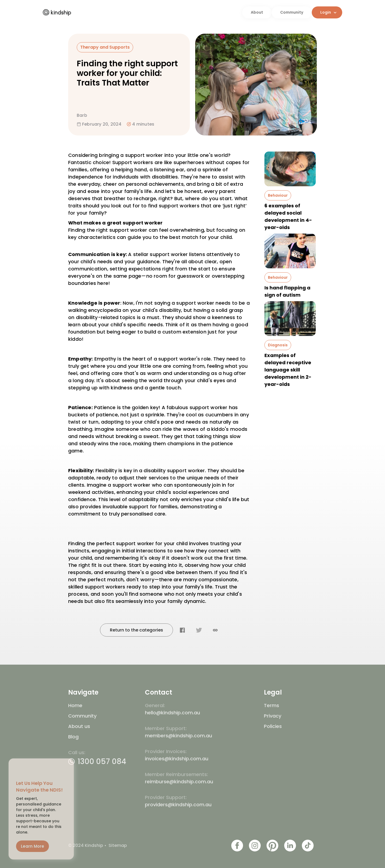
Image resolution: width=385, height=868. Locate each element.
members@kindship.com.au (178, 736)
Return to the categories (136, 630)
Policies (273, 726)
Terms (272, 705)
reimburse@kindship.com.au (179, 782)
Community (292, 12)
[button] (327, 12)
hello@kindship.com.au (172, 713)
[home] (143, 12)
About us (79, 726)
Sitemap (118, 845)
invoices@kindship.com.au (177, 759)
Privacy (273, 716)
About (257, 12)
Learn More (32, 847)
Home (75, 705)
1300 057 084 (102, 762)
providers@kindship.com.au (178, 805)
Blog (73, 737)
